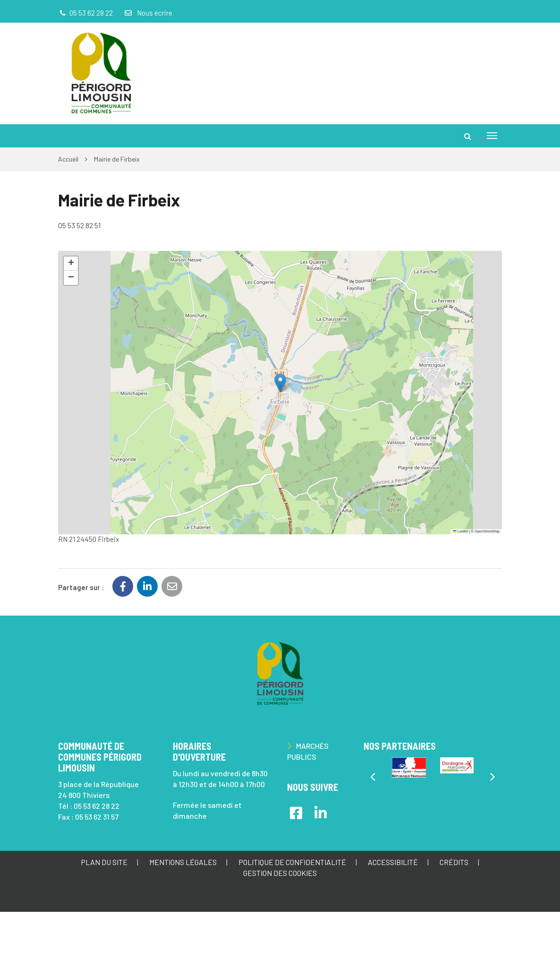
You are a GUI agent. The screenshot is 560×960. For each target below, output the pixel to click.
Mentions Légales (183, 862)
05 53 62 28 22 (97, 806)
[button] (280, 383)
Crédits (454, 862)
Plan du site (104, 862)
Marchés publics (308, 751)
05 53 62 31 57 (97, 817)
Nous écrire (148, 13)
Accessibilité (393, 862)
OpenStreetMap (487, 531)
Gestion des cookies (280, 873)
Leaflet (460, 531)
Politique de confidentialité (292, 862)
